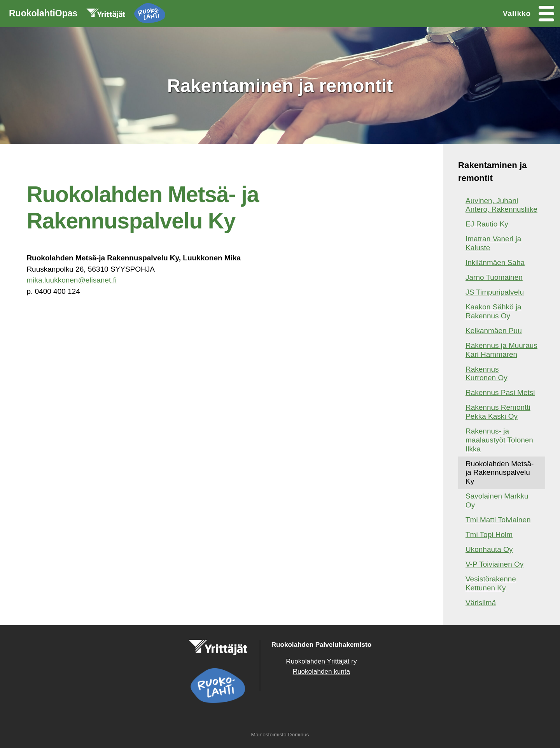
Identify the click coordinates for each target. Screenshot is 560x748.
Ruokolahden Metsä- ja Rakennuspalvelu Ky (500, 473)
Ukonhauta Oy (489, 549)
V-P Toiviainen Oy (494, 564)
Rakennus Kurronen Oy (486, 374)
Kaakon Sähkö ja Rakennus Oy (493, 311)
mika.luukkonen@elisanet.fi (72, 280)
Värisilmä (481, 603)
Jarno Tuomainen (494, 277)
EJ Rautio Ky (487, 224)
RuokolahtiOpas (87, 15)
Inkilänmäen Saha (495, 263)
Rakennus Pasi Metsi (500, 392)
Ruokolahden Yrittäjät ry (321, 661)
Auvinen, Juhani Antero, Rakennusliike (501, 205)
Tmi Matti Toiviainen (498, 520)
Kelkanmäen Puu (494, 331)
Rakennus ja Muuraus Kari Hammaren (501, 350)
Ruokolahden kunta (321, 672)
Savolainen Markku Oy (497, 500)
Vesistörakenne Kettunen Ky (491, 583)
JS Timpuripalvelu (495, 292)
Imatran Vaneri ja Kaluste (493, 243)
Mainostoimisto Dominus (280, 735)
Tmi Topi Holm (489, 535)
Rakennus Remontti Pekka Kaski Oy (498, 412)
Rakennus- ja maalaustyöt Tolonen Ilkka (499, 440)
